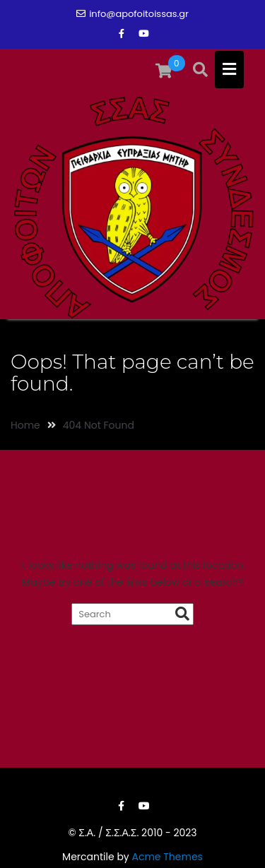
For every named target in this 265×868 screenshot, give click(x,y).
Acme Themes (167, 857)
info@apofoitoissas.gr (132, 14)
